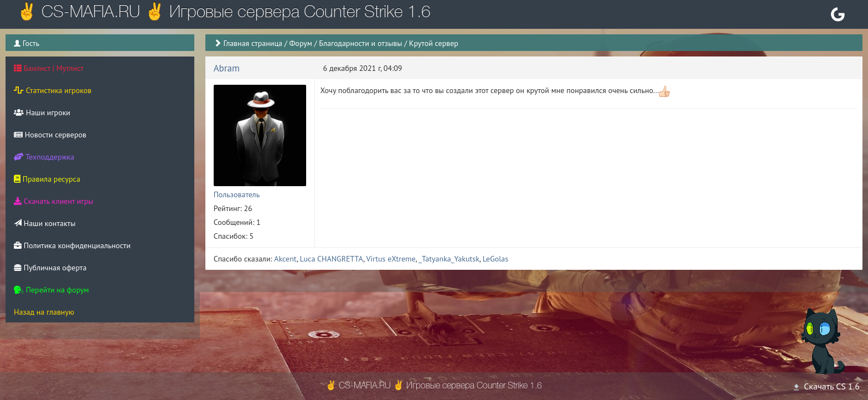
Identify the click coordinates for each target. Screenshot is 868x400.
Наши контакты (45, 223)
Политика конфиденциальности (72, 245)
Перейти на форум (51, 290)
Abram (227, 68)
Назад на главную (44, 312)
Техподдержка (44, 157)
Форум (300, 43)
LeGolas (496, 259)
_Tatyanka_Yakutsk (449, 259)
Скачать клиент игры (53, 201)
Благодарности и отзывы (360, 43)
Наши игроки (42, 112)
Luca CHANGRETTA (332, 259)
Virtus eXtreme (391, 259)
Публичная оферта (50, 268)
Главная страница (253, 43)
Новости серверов (50, 135)
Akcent (285, 259)
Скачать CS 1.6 (826, 386)
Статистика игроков (53, 90)
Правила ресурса (47, 179)
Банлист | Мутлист (49, 68)
